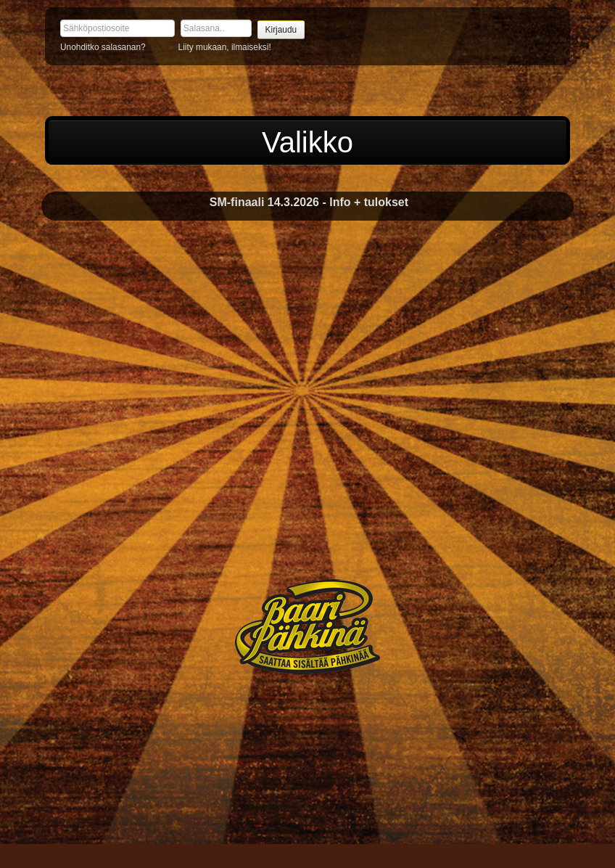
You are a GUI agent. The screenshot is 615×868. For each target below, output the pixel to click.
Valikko (307, 142)
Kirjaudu (281, 30)
